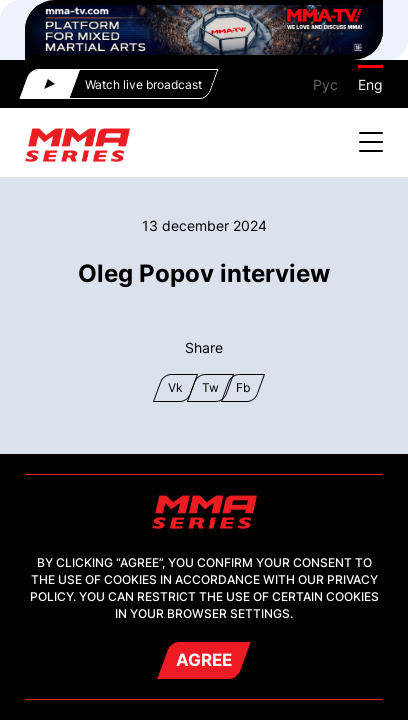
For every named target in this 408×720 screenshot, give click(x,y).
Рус (325, 84)
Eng (370, 84)
